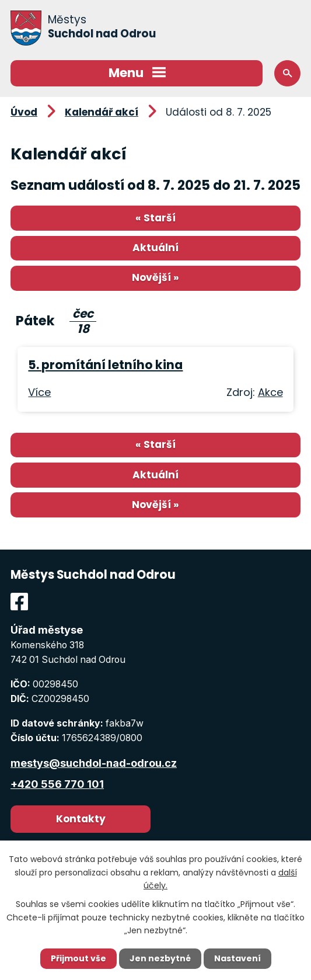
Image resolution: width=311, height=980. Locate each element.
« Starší (155, 218)
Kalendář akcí (102, 112)
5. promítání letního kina (105, 365)
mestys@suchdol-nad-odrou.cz (94, 763)
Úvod (24, 112)
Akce (270, 392)
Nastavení (237, 958)
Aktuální (155, 248)
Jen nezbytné (160, 958)
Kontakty (81, 819)
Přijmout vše (78, 958)
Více (39, 392)
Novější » (155, 277)
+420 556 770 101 (57, 784)
